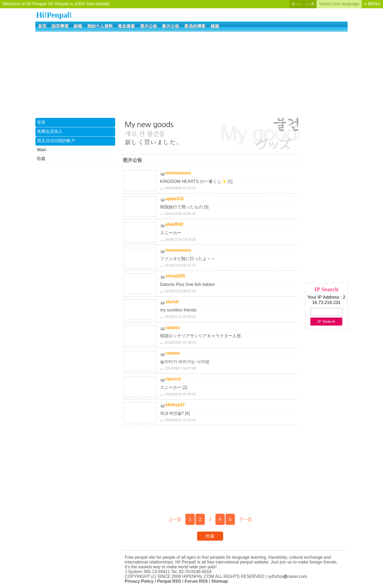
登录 (41, 122)
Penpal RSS (169, 581)
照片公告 (149, 26)
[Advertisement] (191, 74)
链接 (215, 26)
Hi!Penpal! (54, 15)
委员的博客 (195, 26)
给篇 (41, 159)
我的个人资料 (100, 26)
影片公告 (171, 26)
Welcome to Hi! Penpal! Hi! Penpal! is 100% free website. (57, 4)
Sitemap (219, 581)
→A (310, 4)
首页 (42, 26)
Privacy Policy (139, 581)
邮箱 (78, 26)
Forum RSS (196, 581)
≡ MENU (372, 4)
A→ (296, 4)
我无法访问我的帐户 (56, 141)
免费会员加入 (50, 131)
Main (42, 150)
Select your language (339, 4)
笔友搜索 (126, 26)
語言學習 (60, 26)
